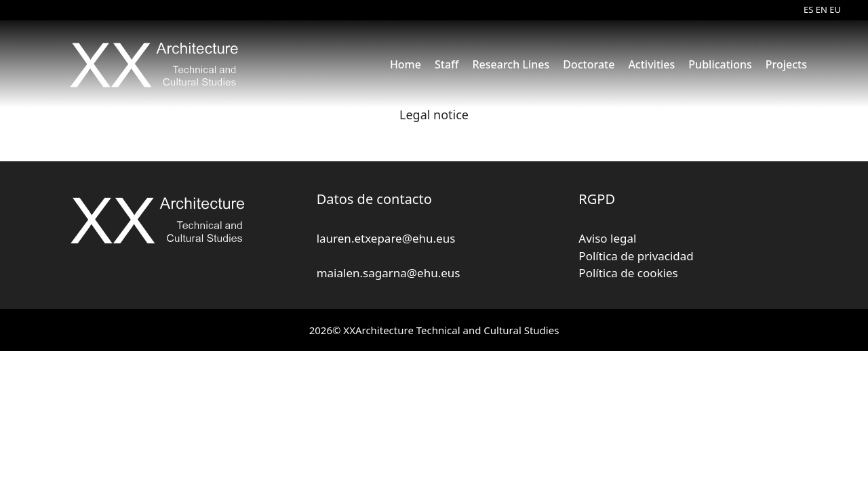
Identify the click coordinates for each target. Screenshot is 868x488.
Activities (651, 64)
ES (808, 9)
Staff (447, 64)
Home (406, 64)
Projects (786, 64)
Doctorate (589, 64)
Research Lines (511, 64)
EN (822, 9)
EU (835, 9)
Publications (720, 64)
